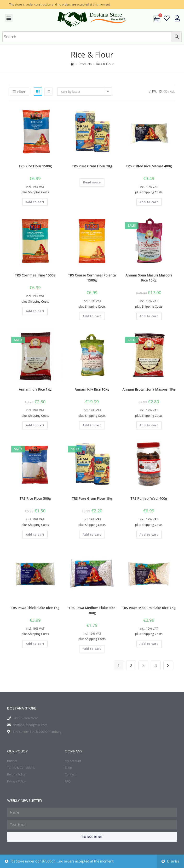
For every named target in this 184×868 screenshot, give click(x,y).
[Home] (72, 64)
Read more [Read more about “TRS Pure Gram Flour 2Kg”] (92, 182)
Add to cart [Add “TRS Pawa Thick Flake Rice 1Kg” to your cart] (35, 644)
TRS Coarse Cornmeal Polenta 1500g (92, 278)
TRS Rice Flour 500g (35, 498)
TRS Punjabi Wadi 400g (149, 498)
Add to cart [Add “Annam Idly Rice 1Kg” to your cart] (35, 425)
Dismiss (173, 861)
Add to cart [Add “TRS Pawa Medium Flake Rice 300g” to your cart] (92, 649)
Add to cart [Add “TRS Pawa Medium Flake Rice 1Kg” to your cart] (149, 644)
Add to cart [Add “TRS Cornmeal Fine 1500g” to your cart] (35, 311)
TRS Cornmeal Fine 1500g (35, 275)
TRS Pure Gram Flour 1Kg (92, 498)
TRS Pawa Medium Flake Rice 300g (92, 610)
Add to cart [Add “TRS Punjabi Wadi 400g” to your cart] (149, 535)
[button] (9, 18)
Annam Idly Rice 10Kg (92, 389)
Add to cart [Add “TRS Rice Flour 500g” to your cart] (35, 535)
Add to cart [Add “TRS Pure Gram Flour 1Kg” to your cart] (92, 535)
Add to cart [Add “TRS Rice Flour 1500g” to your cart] (35, 202)
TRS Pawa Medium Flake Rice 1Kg (149, 608)
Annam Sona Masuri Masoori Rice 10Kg (149, 278)
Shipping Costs (39, 192)
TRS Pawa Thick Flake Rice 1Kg (35, 608)
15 (160, 91)
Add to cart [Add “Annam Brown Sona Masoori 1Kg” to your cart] (149, 425)
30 (166, 91)
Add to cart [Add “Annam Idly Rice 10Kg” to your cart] (92, 425)
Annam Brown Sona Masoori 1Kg (149, 389)
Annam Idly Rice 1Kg (35, 389)
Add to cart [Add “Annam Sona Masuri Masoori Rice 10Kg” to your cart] (149, 316)
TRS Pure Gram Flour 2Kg (92, 166)
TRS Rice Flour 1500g (35, 166)
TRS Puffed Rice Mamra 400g (149, 166)
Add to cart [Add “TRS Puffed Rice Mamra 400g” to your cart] (149, 202)
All (172, 91)
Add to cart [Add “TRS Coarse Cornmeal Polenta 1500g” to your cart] (92, 316)
